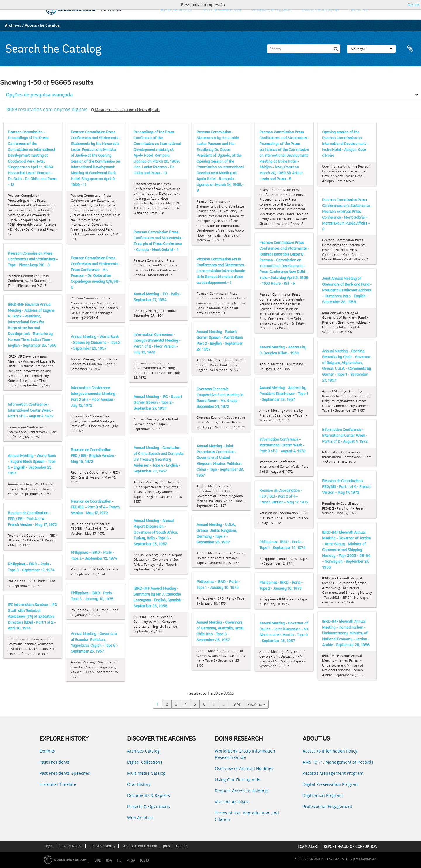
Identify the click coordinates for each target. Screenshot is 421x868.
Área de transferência (410, 49)
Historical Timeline (58, 784)
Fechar (413, 5)
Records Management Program (333, 773)
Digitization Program (323, 795)
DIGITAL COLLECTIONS (222, 9)
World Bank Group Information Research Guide (245, 754)
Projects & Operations (149, 806)
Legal (49, 846)
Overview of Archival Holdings (244, 768)
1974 (236, 704)
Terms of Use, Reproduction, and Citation (247, 816)
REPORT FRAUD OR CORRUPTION (350, 847)
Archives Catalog (143, 751)
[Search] (303, 49)
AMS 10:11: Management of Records (338, 762)
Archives (13, 25)
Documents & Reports (149, 795)
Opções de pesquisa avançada (39, 95)
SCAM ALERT (308, 847)
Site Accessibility (102, 846)
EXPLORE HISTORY (176, 9)
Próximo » (256, 704)
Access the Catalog (42, 25)
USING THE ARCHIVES (320, 9)
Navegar (371, 49)
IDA (109, 860)
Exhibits (47, 751)
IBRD (98, 860)
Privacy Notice (71, 846)
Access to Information (139, 846)
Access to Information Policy (330, 751)
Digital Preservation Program (331, 784)
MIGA (131, 860)
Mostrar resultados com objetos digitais (125, 110)
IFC (119, 860)
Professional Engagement (327, 806)
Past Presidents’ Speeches (65, 773)
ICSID (144, 860)
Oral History (139, 784)
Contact (182, 846)
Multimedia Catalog (146, 773)
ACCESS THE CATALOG (272, 9)
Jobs (166, 846)
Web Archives (140, 818)
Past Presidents (55, 762)
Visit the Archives (232, 802)
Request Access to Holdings (242, 791)
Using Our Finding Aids (238, 780)
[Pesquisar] (336, 49)
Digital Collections (145, 762)
